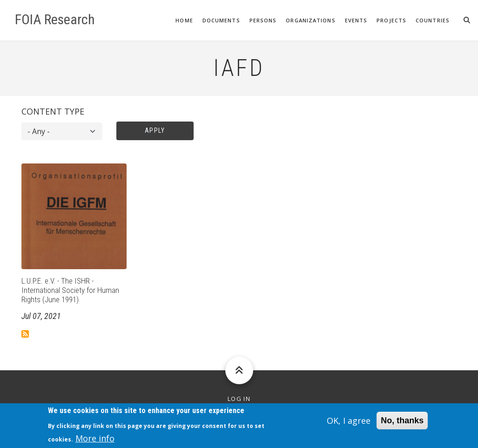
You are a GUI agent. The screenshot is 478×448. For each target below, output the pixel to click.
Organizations (310, 20)
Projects (391, 20)
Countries (433, 20)
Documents (221, 20)
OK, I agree (349, 423)
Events (356, 20)
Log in (239, 399)
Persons (263, 20)
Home (184, 20)
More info (95, 441)
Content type (53, 111)
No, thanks (402, 423)
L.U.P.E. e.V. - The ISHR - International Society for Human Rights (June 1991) (70, 290)
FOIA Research (55, 20)
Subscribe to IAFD (25, 334)
